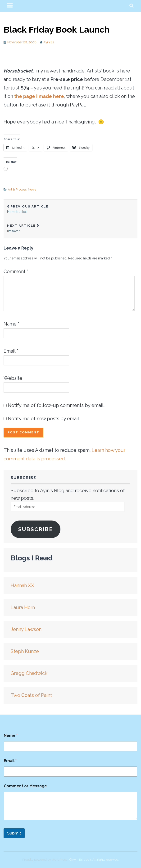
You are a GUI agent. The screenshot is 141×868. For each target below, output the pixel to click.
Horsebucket (70, 209)
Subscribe (36, 529)
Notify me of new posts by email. (44, 419)
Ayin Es (49, 42)
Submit (14, 833)
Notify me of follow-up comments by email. (56, 405)
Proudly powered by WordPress (45, 860)
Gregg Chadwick (29, 673)
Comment (16, 271)
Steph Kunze (25, 651)
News (32, 189)
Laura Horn (23, 607)
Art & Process (17, 189)
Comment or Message (25, 786)
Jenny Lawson (26, 629)
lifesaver (70, 228)
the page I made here (39, 96)
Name (11, 324)
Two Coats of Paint (31, 695)
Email (11, 351)
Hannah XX (22, 585)
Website (13, 378)
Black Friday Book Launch (57, 30)
